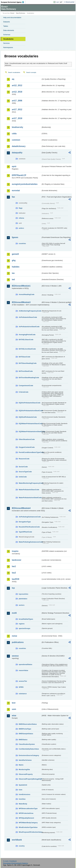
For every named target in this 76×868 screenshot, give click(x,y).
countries (22, 243)
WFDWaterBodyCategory (28, 823)
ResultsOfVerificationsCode (29, 527)
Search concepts (31, 72)
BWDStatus (23, 740)
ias (13, 273)
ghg (14, 260)
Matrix (21, 765)
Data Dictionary (21, 13)
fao (13, 197)
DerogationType (25, 522)
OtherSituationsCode (27, 439)
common (16, 140)
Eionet (12, 13)
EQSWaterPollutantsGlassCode (30, 424)
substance (23, 694)
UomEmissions (24, 794)
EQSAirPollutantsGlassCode (30, 403)
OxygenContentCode (27, 447)
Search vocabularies (14, 72)
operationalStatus (25, 664)
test (14, 703)
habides (16, 267)
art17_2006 (17, 101)
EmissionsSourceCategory (29, 755)
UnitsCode (23, 477)
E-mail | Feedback (10, 861)
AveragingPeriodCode (27, 335)
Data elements (9, 30)
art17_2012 (17, 109)
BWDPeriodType (25, 729)
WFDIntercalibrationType (28, 808)
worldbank (17, 840)
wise (14, 716)
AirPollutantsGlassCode (28, 317)
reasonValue (23, 670)
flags (21, 208)
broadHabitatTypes (26, 619)
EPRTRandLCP (19, 175)
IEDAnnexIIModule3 (21, 302)
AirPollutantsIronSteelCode (29, 327)
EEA (13, 2)
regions (22, 624)
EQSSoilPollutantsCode (28, 417)
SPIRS (21, 687)
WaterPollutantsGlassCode (29, 490)
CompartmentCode (26, 386)
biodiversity (17, 127)
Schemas (7, 35)
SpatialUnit (23, 785)
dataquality (17, 153)
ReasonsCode (24, 459)
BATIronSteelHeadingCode (29, 378)
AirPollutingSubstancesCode (30, 517)
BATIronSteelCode (26, 371)
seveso (15, 656)
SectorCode (23, 467)
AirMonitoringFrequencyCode (30, 311)
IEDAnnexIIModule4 (21, 508)
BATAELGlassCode (26, 340)
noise (14, 636)
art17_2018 (17, 118)
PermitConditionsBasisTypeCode (30, 452)
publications (18, 642)
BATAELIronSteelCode (27, 349)
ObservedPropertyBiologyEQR (30, 779)
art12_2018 (17, 92)
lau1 (14, 566)
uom (14, 709)
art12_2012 (17, 85)
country (22, 846)
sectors (22, 605)
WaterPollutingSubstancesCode (30, 542)
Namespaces (8, 47)
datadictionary (19, 146)
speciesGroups (24, 628)
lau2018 (16, 579)
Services (6, 43)
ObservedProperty (26, 774)
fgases (15, 237)
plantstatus (23, 599)
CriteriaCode (24, 392)
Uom (20, 790)
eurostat (16, 190)
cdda (14, 134)
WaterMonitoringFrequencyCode (30, 483)
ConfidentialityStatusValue (29, 749)
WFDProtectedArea (26, 813)
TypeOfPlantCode (25, 532)
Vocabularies (8, 39)
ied (13, 279)
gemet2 (15, 254)
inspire (15, 551)
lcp (13, 588)
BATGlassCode (24, 357)
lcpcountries (23, 594)
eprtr (14, 166)
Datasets (7, 22)
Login (57, 2)
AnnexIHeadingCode (27, 294)
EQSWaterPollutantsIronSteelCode (30, 432)
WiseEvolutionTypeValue (28, 827)
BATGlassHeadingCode (28, 363)
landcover (17, 560)
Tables (6, 26)
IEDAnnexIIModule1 (21, 286)
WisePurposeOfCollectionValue (30, 832)
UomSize (22, 799)
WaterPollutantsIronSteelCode (30, 498)
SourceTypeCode (25, 472)
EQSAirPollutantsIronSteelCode (30, 411)
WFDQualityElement (26, 818)
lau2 (14, 573)
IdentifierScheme (25, 760)
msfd (14, 613)
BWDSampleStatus (26, 734)
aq (13, 79)
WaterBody (23, 804)
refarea (21, 218)
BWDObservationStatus (28, 724)
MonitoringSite (24, 769)
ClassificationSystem (27, 744)
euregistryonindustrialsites (25, 184)
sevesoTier (23, 681)
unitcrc (21, 228)
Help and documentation (12, 18)
